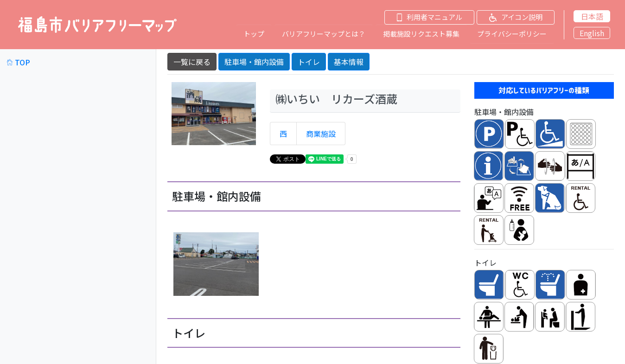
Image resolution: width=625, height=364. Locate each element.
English (592, 33)
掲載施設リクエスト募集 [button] (421, 34)
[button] (426, 17)
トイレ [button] (309, 61)
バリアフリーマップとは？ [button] (324, 34)
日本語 (592, 16)
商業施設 (321, 133)
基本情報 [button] (349, 61)
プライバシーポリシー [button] (512, 34)
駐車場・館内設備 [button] (254, 61)
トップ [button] (254, 34)
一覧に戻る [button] (192, 61)
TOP (18, 62)
